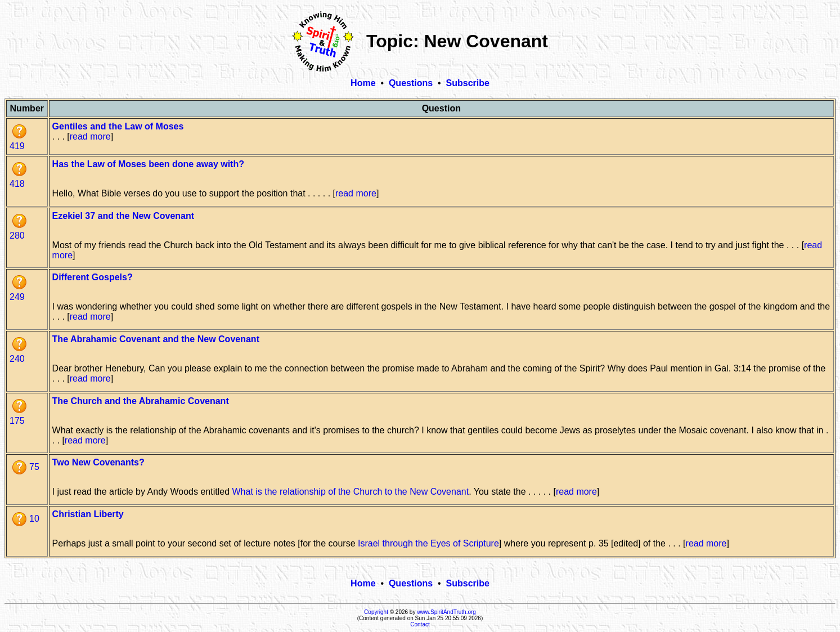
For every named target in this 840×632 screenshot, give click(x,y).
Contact (420, 624)
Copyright (376, 612)
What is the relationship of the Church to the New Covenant (350, 492)
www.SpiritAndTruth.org (446, 612)
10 (26, 519)
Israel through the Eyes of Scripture (428, 543)
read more (90, 136)
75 (26, 467)
